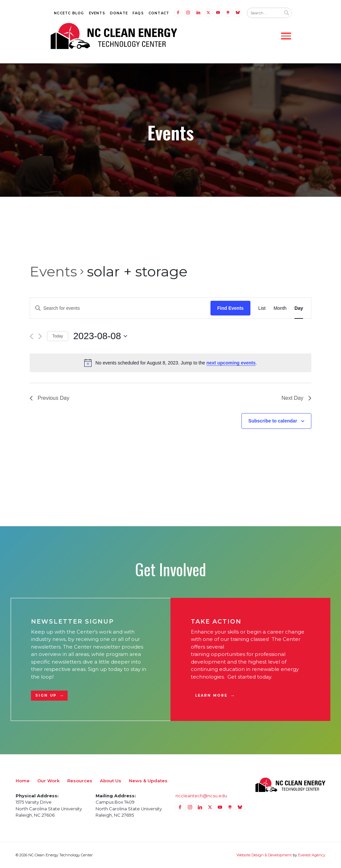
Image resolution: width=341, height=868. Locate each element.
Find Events (230, 308)
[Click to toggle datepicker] (100, 336)
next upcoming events (231, 363)
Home (23, 781)
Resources (80, 781)
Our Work (48, 781)
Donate (119, 13)
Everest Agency (312, 855)
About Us (111, 781)
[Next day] (40, 336)
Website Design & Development (264, 855)
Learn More (211, 695)
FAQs (138, 13)
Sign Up (46, 695)
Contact (159, 13)
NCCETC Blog (69, 13)
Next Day (296, 398)
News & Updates (148, 781)
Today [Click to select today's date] (58, 336)
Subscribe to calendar (273, 421)
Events (97, 13)
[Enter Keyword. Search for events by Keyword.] (120, 308)
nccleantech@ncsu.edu (201, 796)
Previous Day (49, 398)
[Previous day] (31, 336)
